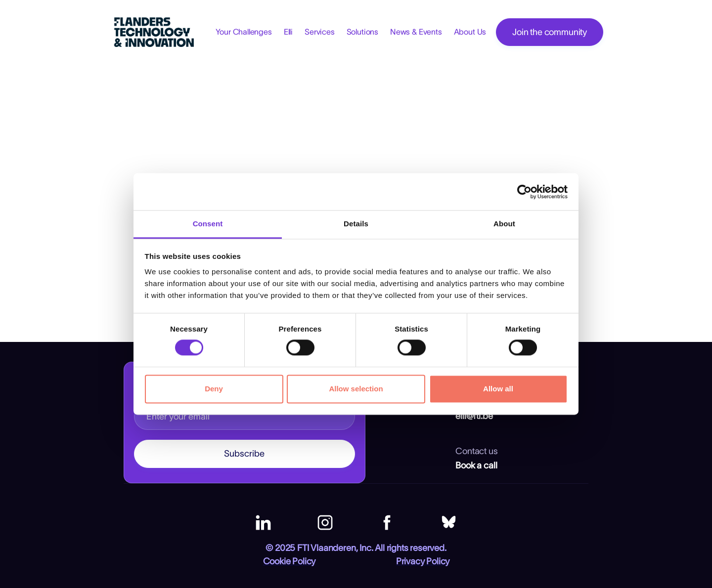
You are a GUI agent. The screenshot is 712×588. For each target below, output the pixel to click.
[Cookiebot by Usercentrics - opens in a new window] (524, 192)
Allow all (498, 389)
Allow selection (356, 389)
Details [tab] (356, 224)
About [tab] (504, 224)
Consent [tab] (208, 224)
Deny (214, 389)
